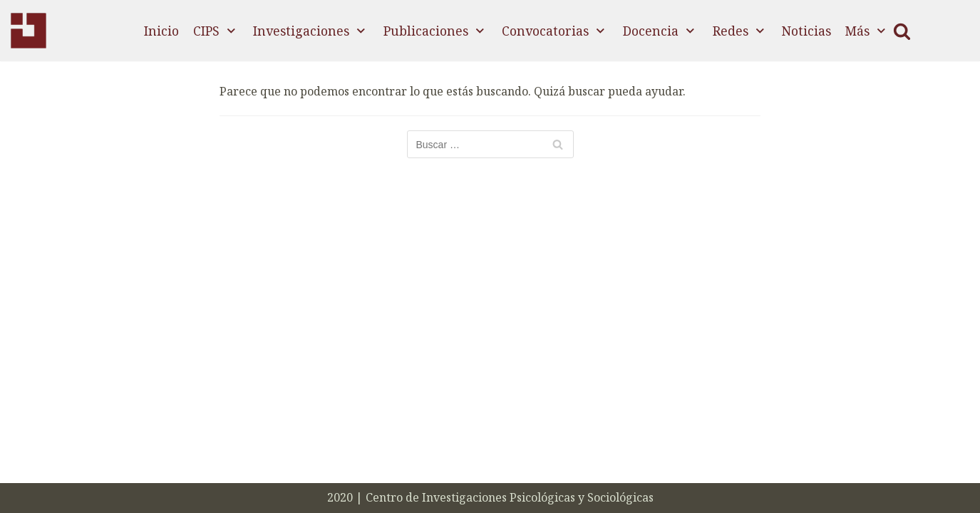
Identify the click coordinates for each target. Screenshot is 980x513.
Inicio (161, 31)
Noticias (806, 31)
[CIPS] (29, 31)
